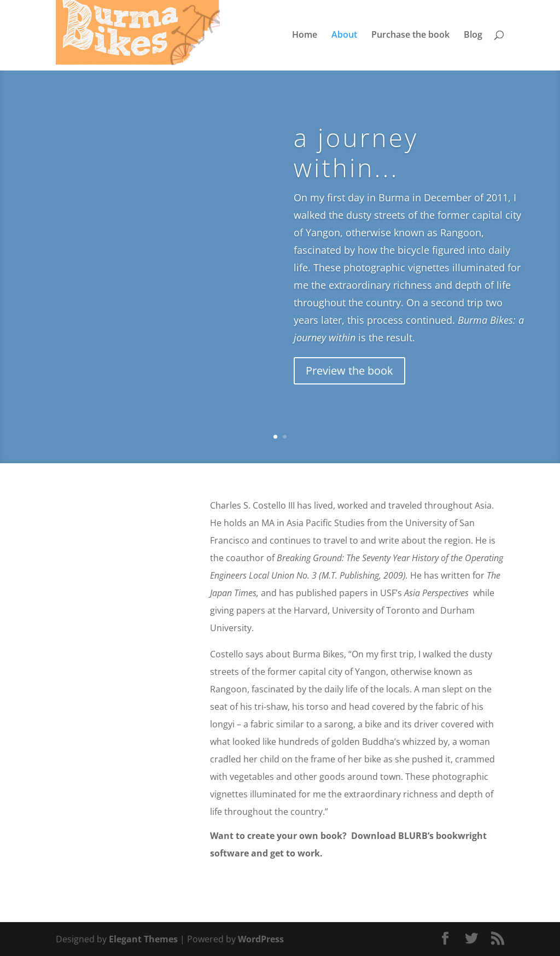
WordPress (261, 939)
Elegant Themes (143, 939)
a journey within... (356, 152)
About (344, 37)
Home (305, 37)
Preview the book (349, 371)
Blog (473, 37)
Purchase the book (410, 37)
